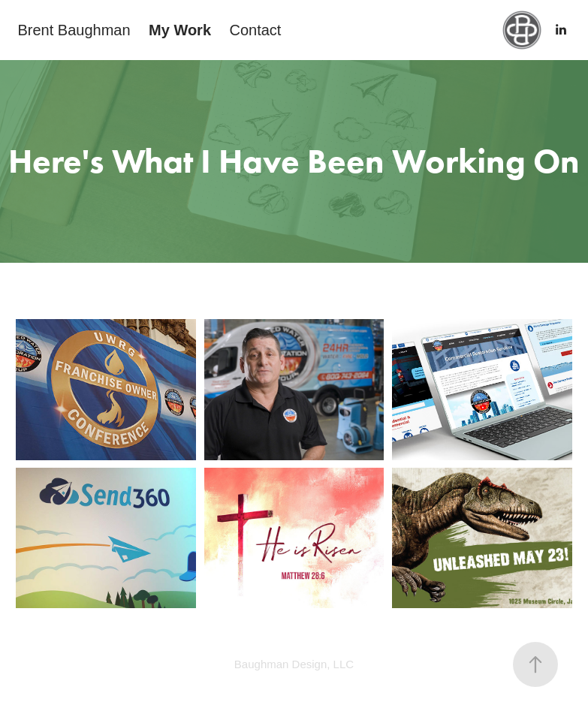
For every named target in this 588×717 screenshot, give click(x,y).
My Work (180, 30)
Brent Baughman (74, 30)
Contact (255, 30)
